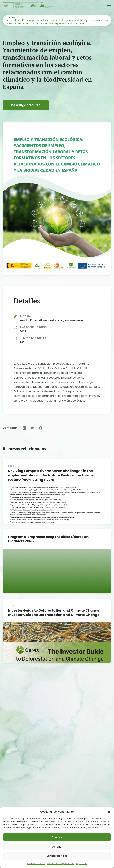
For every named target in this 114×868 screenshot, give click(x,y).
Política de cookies (36, 864)
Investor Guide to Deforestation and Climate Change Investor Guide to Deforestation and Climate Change (54, 613)
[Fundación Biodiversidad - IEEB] (29, 5)
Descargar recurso (26, 105)
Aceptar (57, 837)
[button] (109, 812)
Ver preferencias (57, 856)
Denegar (57, 847)
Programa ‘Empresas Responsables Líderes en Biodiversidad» (48, 539)
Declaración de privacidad (61, 864)
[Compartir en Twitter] (32, 428)
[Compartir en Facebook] (41, 428)
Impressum (82, 864)
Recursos (10, 17)
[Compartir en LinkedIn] (24, 428)
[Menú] (109, 5)
